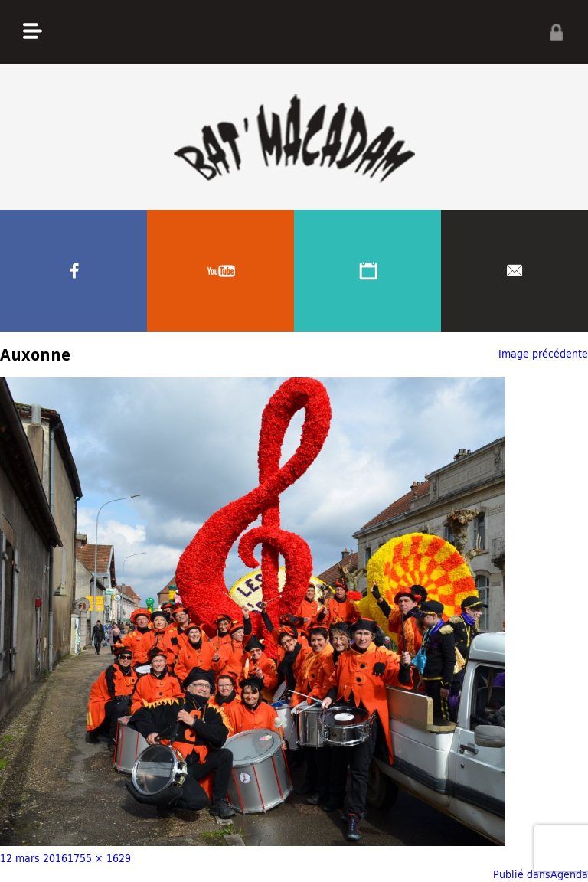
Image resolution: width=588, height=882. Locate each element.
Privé (556, 32)
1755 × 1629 (99, 858)
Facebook (73, 271)
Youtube (220, 271)
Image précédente (543, 353)
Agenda (367, 271)
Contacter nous (514, 271)
